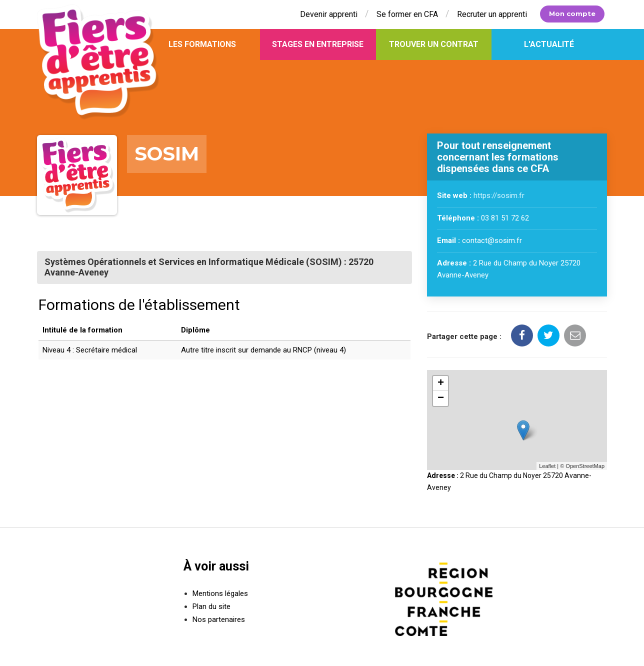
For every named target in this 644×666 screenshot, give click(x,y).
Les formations (202, 44)
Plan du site (211, 606)
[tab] (224, 267)
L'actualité (549, 44)
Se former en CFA (407, 14)
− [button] (441, 398)
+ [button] (441, 383)
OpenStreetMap (585, 466)
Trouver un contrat (434, 44)
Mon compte (572, 13)
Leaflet (547, 466)
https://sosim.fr (499, 196)
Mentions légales (220, 593)
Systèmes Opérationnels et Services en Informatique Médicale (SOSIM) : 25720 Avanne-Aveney (209, 267)
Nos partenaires (219, 619)
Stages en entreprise (318, 44)
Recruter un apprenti (492, 14)
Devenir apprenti (329, 14)
